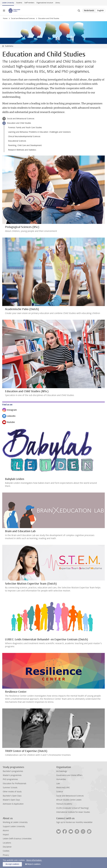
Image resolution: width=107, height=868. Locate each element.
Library (58, 3)
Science (60, 792)
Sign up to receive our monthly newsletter (74, 822)
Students (19, 3)
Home (5, 18)
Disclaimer (7, 847)
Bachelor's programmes (13, 771)
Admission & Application (13, 804)
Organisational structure (45, 3)
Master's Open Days (11, 800)
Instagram (9, 410)
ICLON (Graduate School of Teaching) (73, 808)
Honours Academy (64, 804)
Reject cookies (34, 864)
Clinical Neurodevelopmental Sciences (24, 136)
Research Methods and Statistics (22, 150)
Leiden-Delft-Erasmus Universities (17, 839)
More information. (34, 860)
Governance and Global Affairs (69, 775)
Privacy (6, 855)
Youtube (9, 422)
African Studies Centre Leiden (69, 800)
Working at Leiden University (15, 822)
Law (58, 784)
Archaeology (62, 771)
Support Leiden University (14, 827)
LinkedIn (9, 416)
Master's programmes (12, 775)
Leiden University (8, 3)
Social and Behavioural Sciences (23, 18)
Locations (7, 843)
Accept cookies (12, 864)
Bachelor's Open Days (12, 796)
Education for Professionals (14, 784)
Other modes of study (12, 792)
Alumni (6, 831)
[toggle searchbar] (79, 11)
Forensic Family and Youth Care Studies (25, 128)
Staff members (29, 3)
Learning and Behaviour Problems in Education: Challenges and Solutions (39, 132)
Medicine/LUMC (63, 788)
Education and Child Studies (19, 123)
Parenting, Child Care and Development (25, 145)
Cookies (6, 851)
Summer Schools (10, 788)
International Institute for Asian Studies (73, 812)
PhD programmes (10, 779)
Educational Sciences (17, 141)
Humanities (61, 779)
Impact (6, 835)
